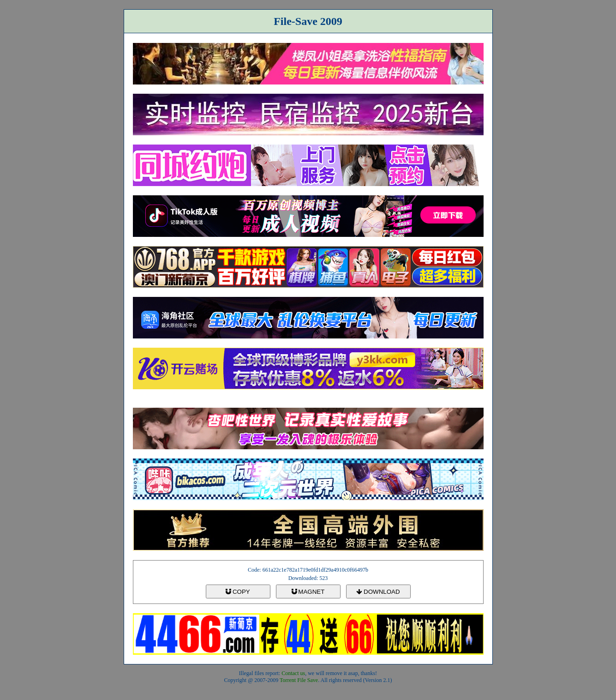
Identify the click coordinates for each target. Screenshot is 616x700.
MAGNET (308, 592)
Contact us (293, 673)
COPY (238, 592)
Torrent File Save (299, 680)
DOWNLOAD (378, 592)
